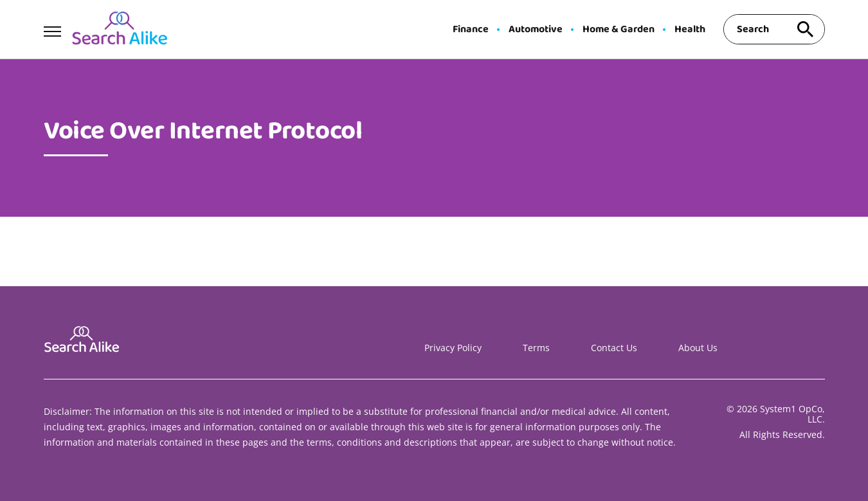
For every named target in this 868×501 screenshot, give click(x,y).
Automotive (536, 30)
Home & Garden (619, 30)
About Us (698, 348)
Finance (471, 30)
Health (690, 30)
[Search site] (806, 29)
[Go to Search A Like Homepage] (120, 30)
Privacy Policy (453, 348)
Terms (536, 348)
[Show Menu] (52, 28)
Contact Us (614, 348)
